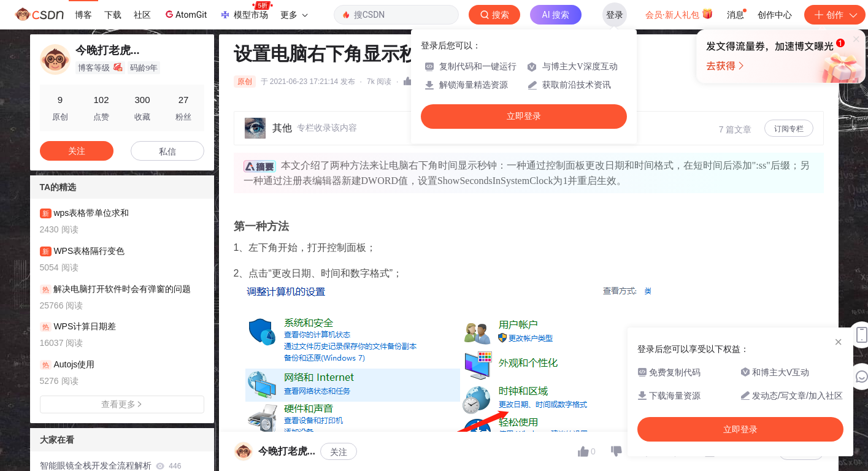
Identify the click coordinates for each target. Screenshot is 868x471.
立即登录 (524, 116)
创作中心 (775, 15)
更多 (294, 15)
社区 (142, 15)
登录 (615, 15)
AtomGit (185, 14)
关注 (339, 452)
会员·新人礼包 (679, 13)
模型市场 (246, 11)
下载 (113, 15)
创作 (835, 15)
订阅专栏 (789, 129)
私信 (167, 151)
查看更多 (122, 404)
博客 (83, 15)
